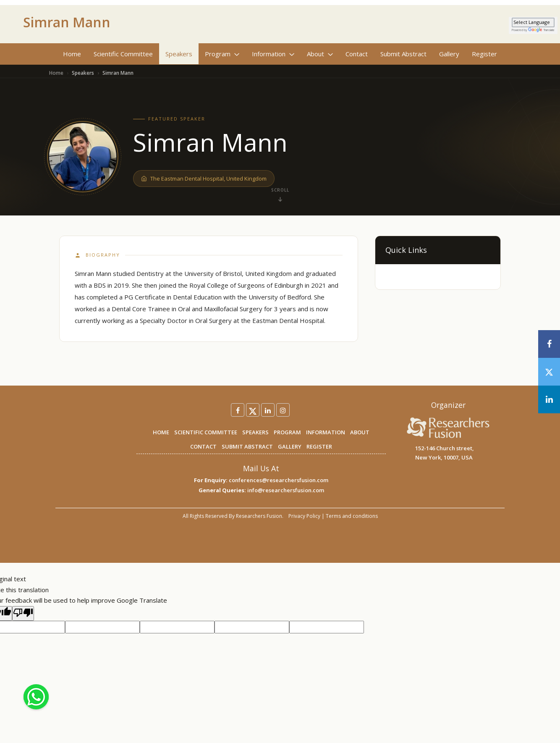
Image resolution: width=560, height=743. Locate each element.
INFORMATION (326, 432)
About (320, 54)
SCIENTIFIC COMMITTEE (206, 432)
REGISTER (319, 446)
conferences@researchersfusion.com (279, 480)
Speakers (179, 54)
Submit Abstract (403, 54)
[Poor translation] (23, 614)
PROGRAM (287, 432)
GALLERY (290, 446)
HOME (161, 432)
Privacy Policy (304, 516)
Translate (541, 30)
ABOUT (360, 432)
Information (273, 54)
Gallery (449, 54)
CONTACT (203, 446)
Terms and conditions (352, 516)
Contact (357, 54)
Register (484, 54)
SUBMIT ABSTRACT (247, 446)
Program (222, 54)
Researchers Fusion (259, 516)
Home (72, 54)
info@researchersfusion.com (286, 490)
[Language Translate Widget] (533, 22)
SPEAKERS (255, 432)
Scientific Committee (123, 54)
